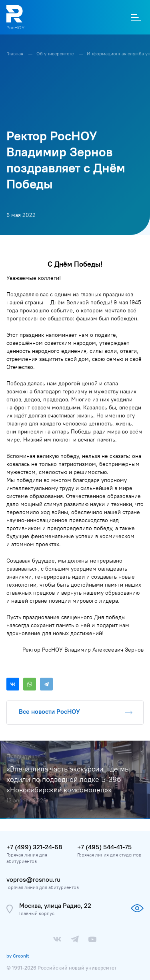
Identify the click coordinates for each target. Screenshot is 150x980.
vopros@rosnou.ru (33, 879)
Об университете (56, 54)
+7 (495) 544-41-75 (104, 847)
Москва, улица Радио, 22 (55, 905)
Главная (15, 54)
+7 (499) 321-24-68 (34, 847)
